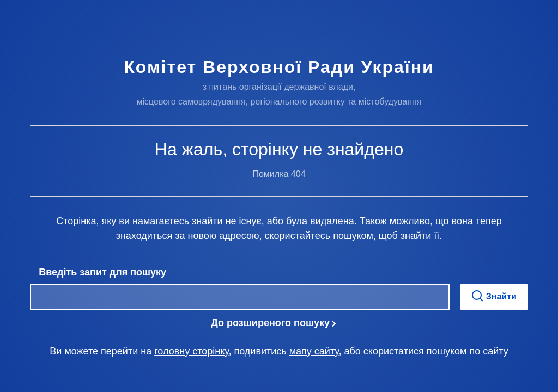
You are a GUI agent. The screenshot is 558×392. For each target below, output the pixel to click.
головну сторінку (191, 351)
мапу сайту (314, 351)
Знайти (494, 296)
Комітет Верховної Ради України (279, 67)
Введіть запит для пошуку (102, 272)
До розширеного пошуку (270, 323)
